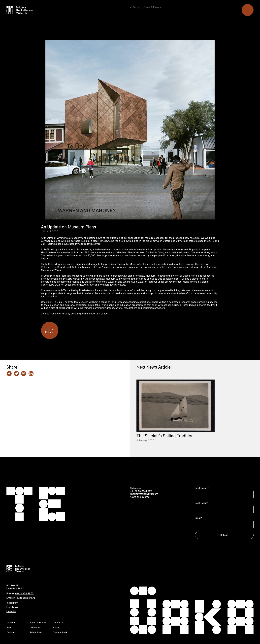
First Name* (202, 488)
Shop (9, 628)
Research (58, 623)
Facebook (12, 607)
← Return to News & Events (146, 7)
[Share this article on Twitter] (16, 374)
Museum (11, 623)
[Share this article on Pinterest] (24, 374)
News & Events (38, 623)
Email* (198, 518)
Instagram (12, 603)
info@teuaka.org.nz (24, 598)
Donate (11, 633)
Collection (35, 628)
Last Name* (202, 503)
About (56, 628)
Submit (224, 535)
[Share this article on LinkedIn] (31, 374)
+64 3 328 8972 (24, 594)
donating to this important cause (89, 314)
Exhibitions (36, 633)
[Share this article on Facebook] (9, 374)
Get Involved (60, 633)
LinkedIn (11, 612)
